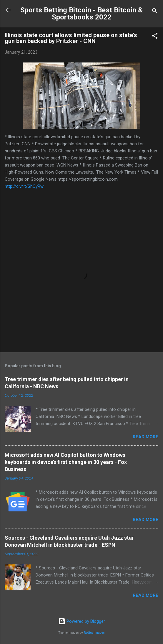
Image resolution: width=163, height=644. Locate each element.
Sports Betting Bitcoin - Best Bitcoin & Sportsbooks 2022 (81, 14)
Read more (145, 437)
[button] (155, 37)
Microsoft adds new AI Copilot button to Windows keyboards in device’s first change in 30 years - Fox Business (66, 462)
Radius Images (94, 633)
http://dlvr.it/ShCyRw (24, 186)
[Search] (155, 12)
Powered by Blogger (82, 621)
